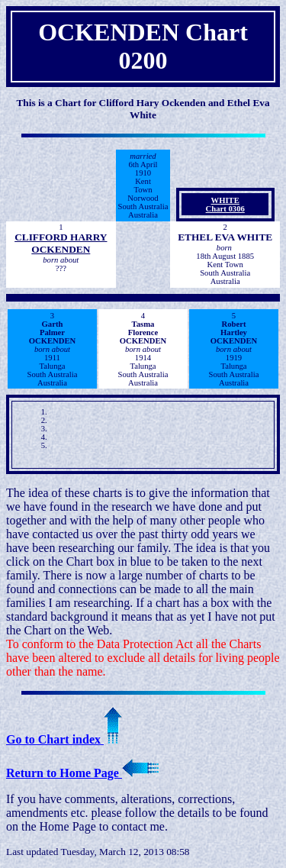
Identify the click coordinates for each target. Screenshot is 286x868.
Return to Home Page (82, 773)
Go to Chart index (64, 739)
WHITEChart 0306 (225, 205)
